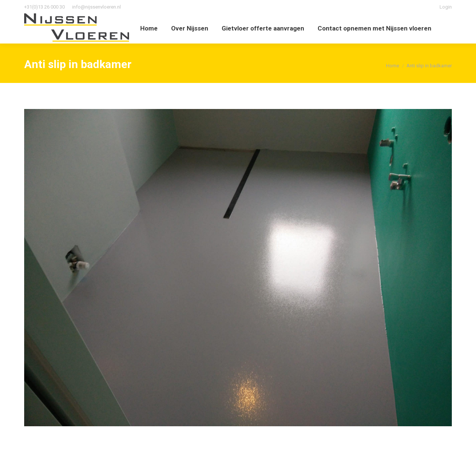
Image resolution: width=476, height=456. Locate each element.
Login (446, 7)
